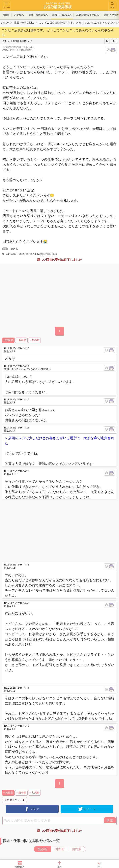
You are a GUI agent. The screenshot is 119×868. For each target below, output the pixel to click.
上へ (60, 867)
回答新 (60, 849)
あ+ (115, 41)
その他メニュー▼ (15, 800)
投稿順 (9, 340)
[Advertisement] (63, 529)
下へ (99, 867)
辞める (14, 249)
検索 (113, 5)
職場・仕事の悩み (62, 15)
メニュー (6, 5)
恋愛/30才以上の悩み (88, 15)
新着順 (22, 340)
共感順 (35, 340)
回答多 (6, 15)
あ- (107, 41)
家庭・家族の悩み (38, 15)
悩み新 (43, 849)
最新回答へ (20, 867)
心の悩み (19, 15)
